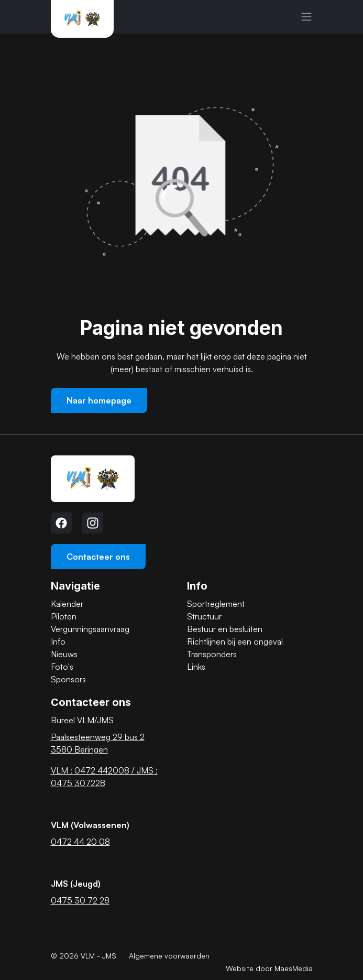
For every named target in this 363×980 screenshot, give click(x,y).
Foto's (62, 667)
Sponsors (68, 679)
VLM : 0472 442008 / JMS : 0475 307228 (104, 777)
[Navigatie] (306, 17)
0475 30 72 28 (80, 900)
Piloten (64, 616)
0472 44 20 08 (80, 842)
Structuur (204, 616)
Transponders (212, 654)
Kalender (67, 604)
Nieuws (64, 654)
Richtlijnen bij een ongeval (235, 641)
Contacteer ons (98, 557)
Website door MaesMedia (269, 968)
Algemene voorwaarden (169, 956)
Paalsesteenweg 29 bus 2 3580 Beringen (98, 743)
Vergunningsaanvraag (90, 629)
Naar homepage (99, 400)
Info (58, 641)
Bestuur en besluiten (225, 629)
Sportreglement (216, 604)
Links (196, 667)
